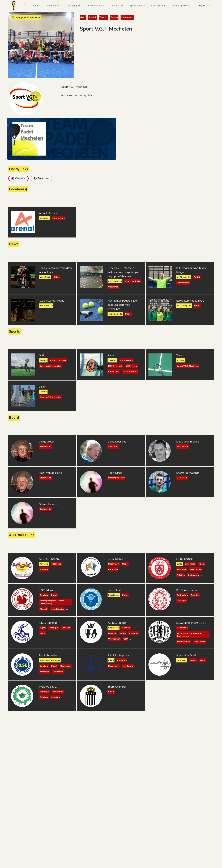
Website (20, 178)
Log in (201, 5)
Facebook (43, 178)
